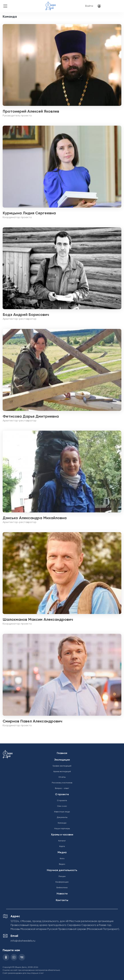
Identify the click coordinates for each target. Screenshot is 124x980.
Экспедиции (62, 760)
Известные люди (62, 812)
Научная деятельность (62, 870)
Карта (62, 846)
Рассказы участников (62, 783)
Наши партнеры (62, 829)
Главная (62, 753)
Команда (62, 823)
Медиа (62, 853)
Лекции (62, 876)
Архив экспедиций (62, 772)
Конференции (62, 882)
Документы (62, 817)
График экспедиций (62, 766)
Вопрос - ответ (62, 788)
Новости (62, 894)
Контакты (62, 900)
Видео (62, 864)
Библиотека (62, 888)
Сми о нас (62, 806)
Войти (89, 6)
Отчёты (62, 777)
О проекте (62, 795)
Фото (62, 859)
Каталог (62, 841)
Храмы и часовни (62, 835)
